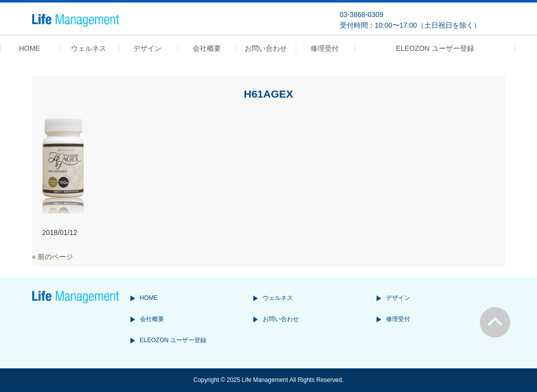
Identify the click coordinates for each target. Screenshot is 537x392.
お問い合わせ (281, 319)
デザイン (398, 298)
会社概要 (152, 319)
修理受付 (398, 319)
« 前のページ (53, 257)
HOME (149, 298)
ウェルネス (278, 298)
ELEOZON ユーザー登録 (173, 340)
